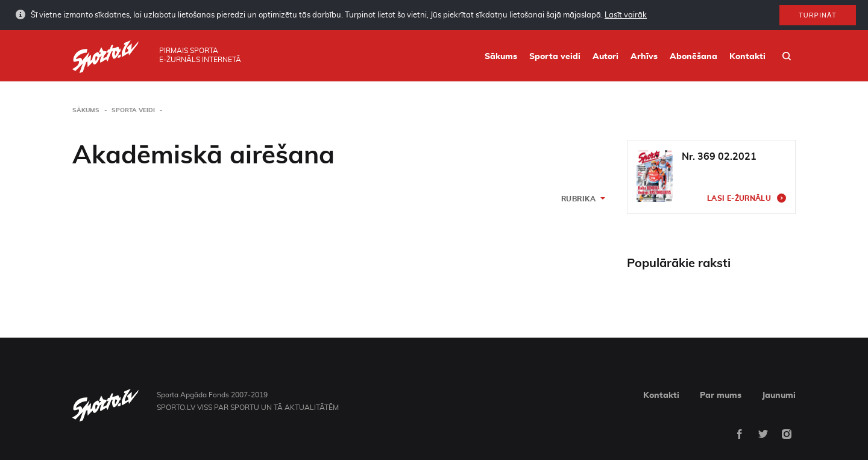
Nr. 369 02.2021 (719, 157)
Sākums (501, 57)
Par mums (721, 395)
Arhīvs (644, 57)
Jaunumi (779, 395)
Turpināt (818, 14)
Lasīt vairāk (626, 15)
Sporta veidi (555, 57)
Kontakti (747, 57)
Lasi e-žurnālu (739, 198)
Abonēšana (693, 57)
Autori (605, 57)
